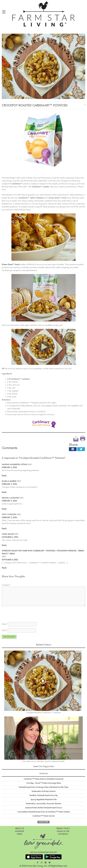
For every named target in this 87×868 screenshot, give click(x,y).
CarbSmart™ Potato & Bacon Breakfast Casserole (43, 779)
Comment (6, 585)
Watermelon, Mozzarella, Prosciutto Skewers (44, 804)
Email (4, 630)
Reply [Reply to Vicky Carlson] (4, 529)
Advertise (20, 831)
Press (20, 834)
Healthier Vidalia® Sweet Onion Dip (43, 795)
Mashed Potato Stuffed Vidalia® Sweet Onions (44, 808)
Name (5, 624)
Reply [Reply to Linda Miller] (4, 545)
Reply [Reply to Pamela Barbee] (4, 492)
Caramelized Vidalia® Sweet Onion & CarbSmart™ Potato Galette (44, 812)
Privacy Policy (63, 829)
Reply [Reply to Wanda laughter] (4, 509)
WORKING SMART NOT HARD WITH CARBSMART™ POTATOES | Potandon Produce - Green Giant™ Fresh (43, 552)
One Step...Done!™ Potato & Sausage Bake (44, 783)
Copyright (63, 834)
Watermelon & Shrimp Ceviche (43, 791)
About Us (20, 829)
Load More (43, 822)
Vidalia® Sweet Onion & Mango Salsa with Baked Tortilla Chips (43, 787)
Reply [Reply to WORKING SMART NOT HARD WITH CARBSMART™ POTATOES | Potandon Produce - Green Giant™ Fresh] (4, 568)
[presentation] (21, 613)
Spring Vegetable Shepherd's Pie (44, 800)
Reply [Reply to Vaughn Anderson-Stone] (4, 476)
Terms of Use (63, 831)
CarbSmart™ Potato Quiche (44, 816)
